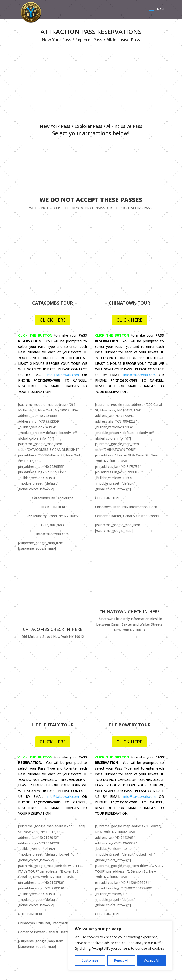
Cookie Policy (32, 923)
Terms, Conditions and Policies (45, 909)
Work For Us (109, 869)
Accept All (152, 960)
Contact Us (109, 862)
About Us (107, 855)
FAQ (25, 901)
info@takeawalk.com (63, 312)
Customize (90, 960)
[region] (120, 946)
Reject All (121, 960)
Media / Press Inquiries (117, 876)
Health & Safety (34, 916)
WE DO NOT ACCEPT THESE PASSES (91, 200)
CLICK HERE (53, 258)
